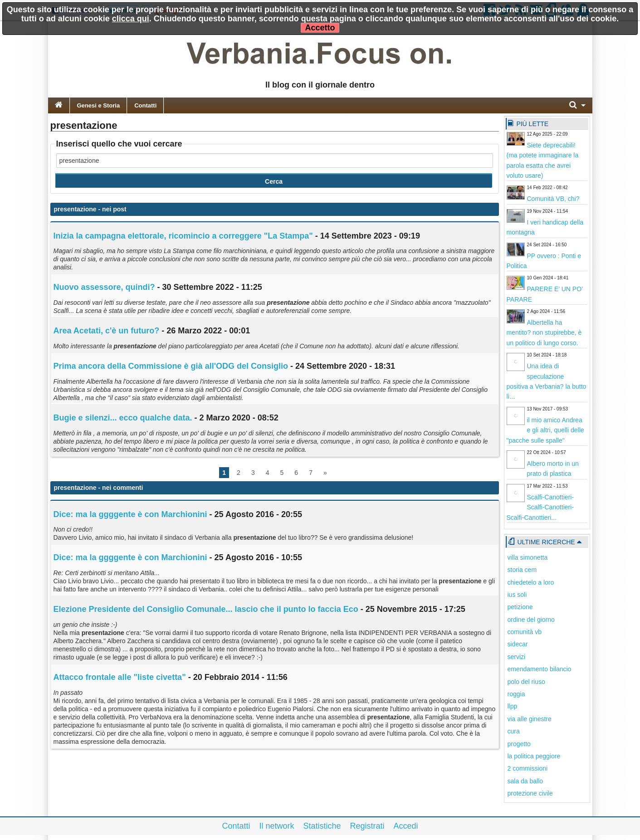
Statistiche (322, 826)
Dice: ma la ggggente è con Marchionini (130, 514)
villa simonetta (528, 557)
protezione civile (530, 793)
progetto (519, 744)
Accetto (320, 28)
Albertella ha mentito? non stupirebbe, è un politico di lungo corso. (544, 333)
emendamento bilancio (540, 669)
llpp (513, 706)
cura (514, 731)
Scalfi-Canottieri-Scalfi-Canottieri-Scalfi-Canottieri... (540, 507)
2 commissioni (528, 768)
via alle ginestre (530, 719)
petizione (520, 607)
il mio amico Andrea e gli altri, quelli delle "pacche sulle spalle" (545, 430)
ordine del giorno (531, 620)
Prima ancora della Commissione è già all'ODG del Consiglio (171, 366)
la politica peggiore (534, 756)
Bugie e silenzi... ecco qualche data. (123, 418)
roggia (516, 694)
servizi (517, 657)
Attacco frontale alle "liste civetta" (120, 677)
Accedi (406, 826)
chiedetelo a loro (531, 582)
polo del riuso (526, 682)
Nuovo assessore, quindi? (104, 287)
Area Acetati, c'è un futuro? (107, 331)
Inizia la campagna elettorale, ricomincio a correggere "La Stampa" (183, 236)
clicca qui (131, 19)
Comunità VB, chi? (553, 199)
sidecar (518, 644)
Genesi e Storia (99, 105)
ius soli (517, 595)
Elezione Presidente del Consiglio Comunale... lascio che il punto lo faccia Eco (206, 609)
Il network (276, 826)
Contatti (145, 105)
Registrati (367, 826)
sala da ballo (525, 781)
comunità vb (525, 632)
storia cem (522, 570)
